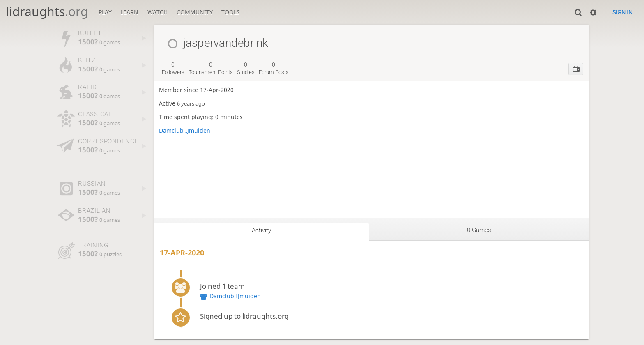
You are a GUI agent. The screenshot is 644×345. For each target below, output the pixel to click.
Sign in (622, 12)
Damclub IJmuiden (185, 130)
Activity (261, 230)
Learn (129, 12)
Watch (158, 12)
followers (173, 68)
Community (195, 12)
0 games (479, 230)
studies (246, 68)
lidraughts (47, 11)
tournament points (211, 68)
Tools (231, 12)
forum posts (274, 68)
